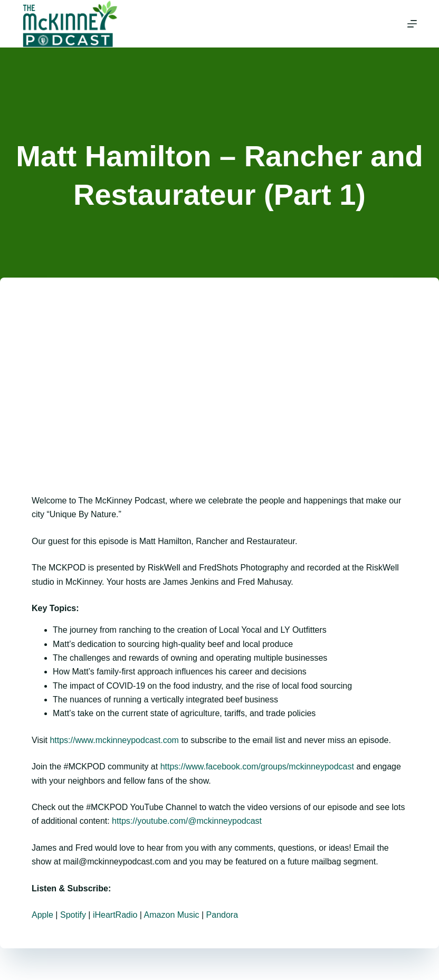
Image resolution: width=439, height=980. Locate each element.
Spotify (73, 915)
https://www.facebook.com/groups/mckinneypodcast (257, 767)
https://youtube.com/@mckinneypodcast (187, 821)
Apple (42, 915)
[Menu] (412, 24)
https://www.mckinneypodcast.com (114, 740)
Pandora (222, 915)
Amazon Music (172, 915)
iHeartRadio (115, 915)
